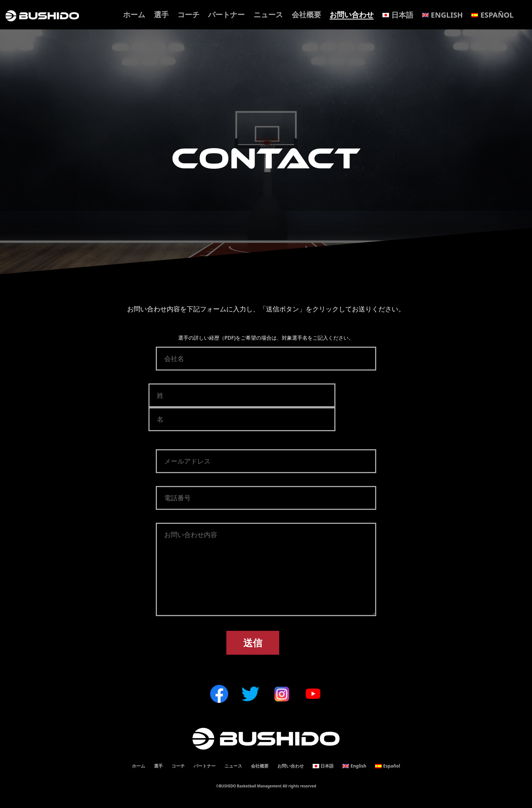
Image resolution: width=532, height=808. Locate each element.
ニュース (268, 15)
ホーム (134, 15)
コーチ (188, 15)
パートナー (226, 15)
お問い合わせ (352, 15)
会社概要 (306, 15)
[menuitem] (398, 15)
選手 (161, 15)
